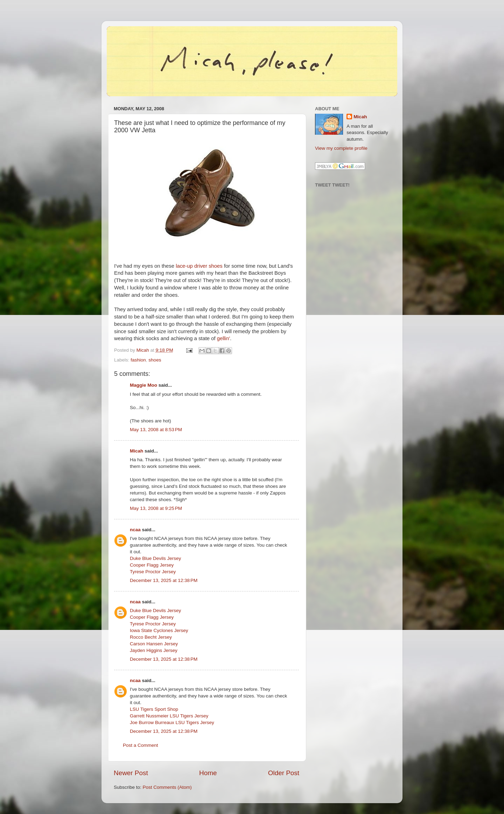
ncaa (135, 530)
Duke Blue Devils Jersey (155, 558)
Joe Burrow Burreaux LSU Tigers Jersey (172, 722)
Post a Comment (141, 745)
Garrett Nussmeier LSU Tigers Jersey (169, 716)
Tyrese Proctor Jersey (153, 572)
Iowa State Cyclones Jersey (159, 630)
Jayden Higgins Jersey (154, 650)
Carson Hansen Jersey (154, 644)
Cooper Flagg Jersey (152, 565)
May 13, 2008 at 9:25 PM (156, 508)
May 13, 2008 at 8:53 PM (156, 430)
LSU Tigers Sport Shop (154, 709)
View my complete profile (341, 148)
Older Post (284, 773)
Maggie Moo (143, 385)
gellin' (224, 338)
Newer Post (131, 773)
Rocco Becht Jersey (151, 637)
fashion (138, 360)
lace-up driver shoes (199, 266)
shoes (155, 360)
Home (208, 773)
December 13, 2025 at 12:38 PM (164, 580)
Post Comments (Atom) (167, 787)
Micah (136, 451)
